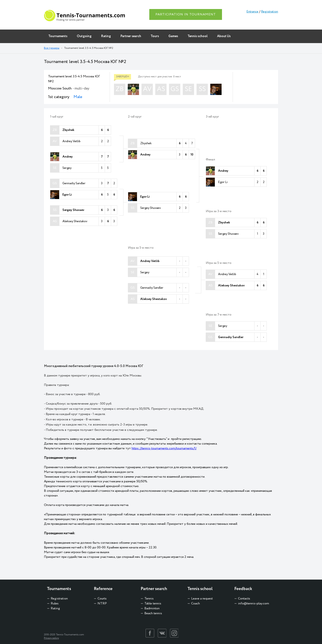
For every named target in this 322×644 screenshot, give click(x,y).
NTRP (102, 603)
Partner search (131, 36)
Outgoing (84, 36)
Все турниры (52, 48)
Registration (270, 12)
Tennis (149, 599)
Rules (55, 603)
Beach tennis (153, 613)
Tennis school (198, 36)
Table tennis (153, 603)
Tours (155, 36)
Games (173, 36)
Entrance (252, 12)
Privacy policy (51, 638)
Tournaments (58, 36)
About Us (224, 36)
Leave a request (202, 599)
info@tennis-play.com (254, 603)
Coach (195, 603)
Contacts (244, 599)
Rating (106, 36)
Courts (102, 599)
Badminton (152, 608)
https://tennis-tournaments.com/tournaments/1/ (164, 448)
